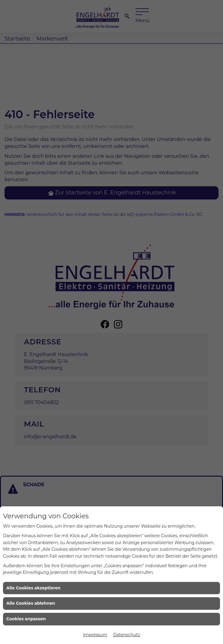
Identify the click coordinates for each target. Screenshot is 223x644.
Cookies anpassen (26, 619)
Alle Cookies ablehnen (31, 603)
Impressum (95, 635)
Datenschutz (126, 635)
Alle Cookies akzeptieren (33, 588)
